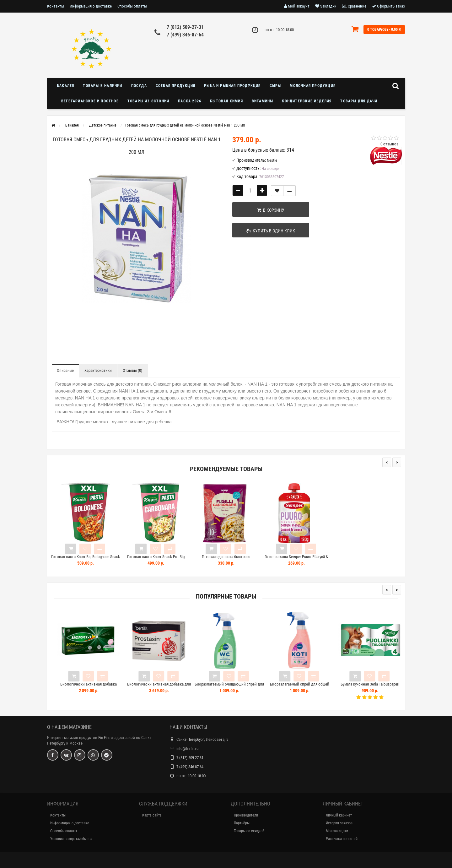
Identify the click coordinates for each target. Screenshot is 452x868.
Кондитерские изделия (307, 101)
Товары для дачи (359, 101)
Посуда (139, 86)
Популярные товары (226, 597)
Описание (65, 370)
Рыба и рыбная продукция (232, 86)
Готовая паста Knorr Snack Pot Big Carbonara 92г (156, 559)
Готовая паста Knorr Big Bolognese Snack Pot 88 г (86, 559)
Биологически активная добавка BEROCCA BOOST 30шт (103, 687)
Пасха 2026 (190, 101)
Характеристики (98, 370)
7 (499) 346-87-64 (185, 35)
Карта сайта (152, 815)
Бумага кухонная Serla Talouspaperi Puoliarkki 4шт (384, 687)
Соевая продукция (175, 86)
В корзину (264, 210)
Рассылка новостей (342, 839)
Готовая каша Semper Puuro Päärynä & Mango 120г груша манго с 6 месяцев (296, 559)
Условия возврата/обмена (71, 839)
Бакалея (65, 86)
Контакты (56, 6)
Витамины (263, 101)
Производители (246, 815)
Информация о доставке (91, 6)
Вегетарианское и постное (90, 101)
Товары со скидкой (249, 831)
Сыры (275, 86)
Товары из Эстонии (148, 101)
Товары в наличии (102, 86)
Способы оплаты (132, 6)
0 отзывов (390, 144)
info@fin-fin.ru (187, 749)
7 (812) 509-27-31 (185, 27)
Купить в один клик (264, 231)
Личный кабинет (339, 815)
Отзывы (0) (132, 370)
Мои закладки (337, 831)
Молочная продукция (313, 86)
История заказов (339, 823)
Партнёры (242, 823)
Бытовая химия (226, 101)
